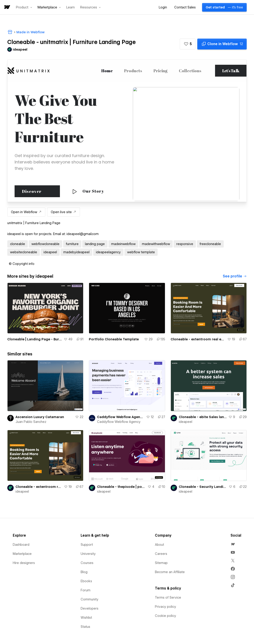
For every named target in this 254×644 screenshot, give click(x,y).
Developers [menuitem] (90, 608)
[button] (24, 7)
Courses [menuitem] (87, 563)
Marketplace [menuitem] (22, 554)
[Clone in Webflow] (222, 44)
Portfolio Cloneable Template (114, 339)
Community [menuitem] (90, 599)
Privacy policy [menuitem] (165, 607)
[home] (7, 7)
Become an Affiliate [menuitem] (170, 572)
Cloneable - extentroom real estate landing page (198, 339)
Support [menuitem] (87, 545)
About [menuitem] (159, 545)
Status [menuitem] (85, 627)
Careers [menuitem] (161, 554)
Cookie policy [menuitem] (165, 616)
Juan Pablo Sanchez (31, 422)
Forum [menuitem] (86, 590)
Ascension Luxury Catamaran (40, 417)
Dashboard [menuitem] (21, 545)
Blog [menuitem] (84, 572)
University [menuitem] (88, 554)
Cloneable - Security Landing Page (203, 487)
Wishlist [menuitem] (86, 618)
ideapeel (186, 422)
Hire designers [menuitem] (24, 563)
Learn (71, 7)
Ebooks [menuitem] (86, 581)
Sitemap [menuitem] (161, 563)
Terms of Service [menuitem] (168, 597)
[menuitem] (233, 544)
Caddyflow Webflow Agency (119, 422)
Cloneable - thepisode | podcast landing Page (121, 487)
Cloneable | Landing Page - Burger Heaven (35, 339)
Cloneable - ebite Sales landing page (203, 417)
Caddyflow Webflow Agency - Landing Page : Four (121, 417)
